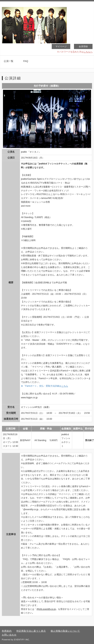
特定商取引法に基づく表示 (31, 631)
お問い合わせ (9, 635)
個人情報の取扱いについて (65, 631)
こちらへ (88, 52)
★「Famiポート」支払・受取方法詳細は (44, 386)
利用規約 (7, 631)
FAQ (26, 61)
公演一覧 (9, 61)
